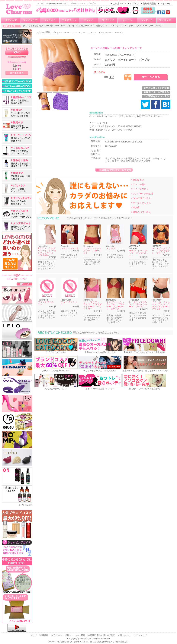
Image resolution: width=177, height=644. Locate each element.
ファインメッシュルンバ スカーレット (92, 251)
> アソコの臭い (139, 184)
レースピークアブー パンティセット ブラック (161, 251)
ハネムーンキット (70, 248)
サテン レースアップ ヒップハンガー (138, 253)
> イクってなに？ (140, 189)
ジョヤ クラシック (69, 303)
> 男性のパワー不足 (141, 212)
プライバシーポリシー (63, 635)
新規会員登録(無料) (17, 57)
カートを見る (17, 73)
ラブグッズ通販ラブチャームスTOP (53, 32)
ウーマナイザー (52, 26)
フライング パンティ (46, 303)
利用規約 (44, 635)
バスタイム (50, 20)
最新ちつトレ (102, 26)
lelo (63, 26)
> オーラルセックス (141, 203)
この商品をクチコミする (156, 96)
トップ (34, 635)
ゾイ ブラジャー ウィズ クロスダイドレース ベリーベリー (94, 305)
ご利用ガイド (120, 4)
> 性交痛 (135, 207)
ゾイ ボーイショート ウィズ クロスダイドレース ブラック (162, 305)
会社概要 (81, 635)
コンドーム (147, 20)
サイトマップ (140, 635)
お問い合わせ (124, 635)
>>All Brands (26, 505)
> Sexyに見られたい (141, 198)
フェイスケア (30, 20)
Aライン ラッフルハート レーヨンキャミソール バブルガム (47, 252)
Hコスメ (89, 20)
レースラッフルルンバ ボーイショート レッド (138, 304)
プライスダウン (156, 26)
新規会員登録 (150, 4)
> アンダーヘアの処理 (142, 194)
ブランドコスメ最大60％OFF (80, 26)
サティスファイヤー (138, 26)
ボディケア (11, 20)
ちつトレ (127, 20)
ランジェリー (166, 20)
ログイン (135, 4)
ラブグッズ (108, 20)
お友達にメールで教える (156, 92)
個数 (106, 77)
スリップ (111, 248)
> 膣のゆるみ (137, 180)
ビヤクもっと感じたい (33, 26)
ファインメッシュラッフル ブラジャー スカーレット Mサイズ (115, 305)
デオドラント (69, 20)
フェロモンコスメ (119, 26)
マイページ (166, 4)
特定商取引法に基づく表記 (101, 635)
